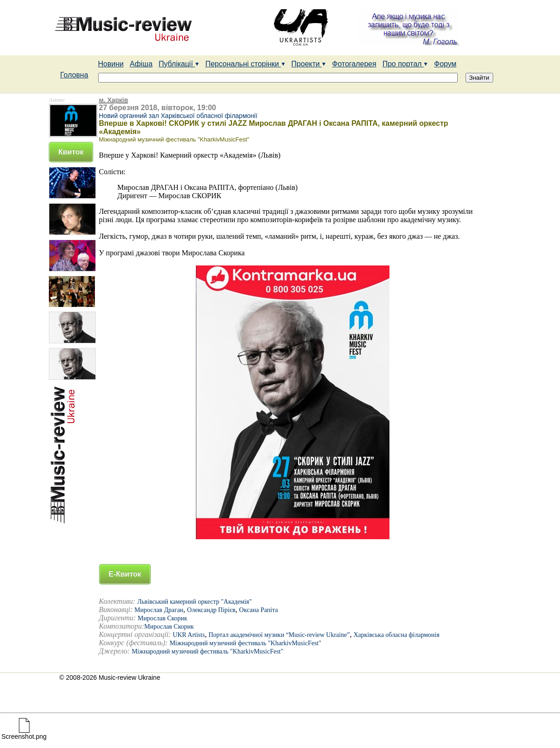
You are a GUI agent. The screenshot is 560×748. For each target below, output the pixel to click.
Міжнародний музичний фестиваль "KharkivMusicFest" (245, 643)
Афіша (141, 64)
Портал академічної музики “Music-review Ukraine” (279, 635)
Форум (445, 64)
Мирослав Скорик (163, 618)
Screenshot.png (24, 733)
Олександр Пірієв (211, 610)
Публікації (179, 64)
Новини (111, 64)
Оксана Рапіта (259, 610)
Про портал (405, 64)
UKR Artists (189, 635)
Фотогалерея (354, 64)
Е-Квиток (125, 574)
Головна (74, 75)
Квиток (71, 152)
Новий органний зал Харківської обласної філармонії (178, 116)
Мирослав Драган (159, 610)
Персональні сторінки (245, 64)
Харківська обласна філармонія (396, 635)
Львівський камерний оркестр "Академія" (195, 602)
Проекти (309, 64)
